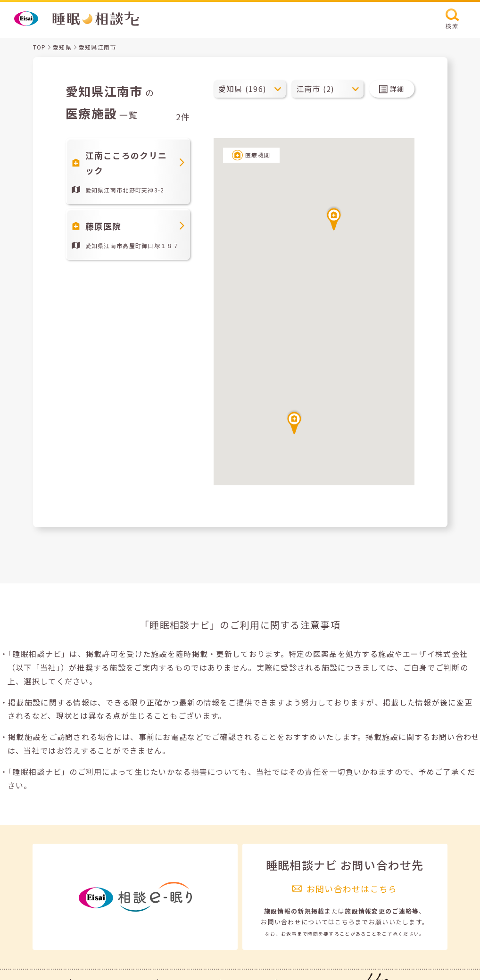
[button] (294, 422)
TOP (40, 47)
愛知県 (62, 47)
